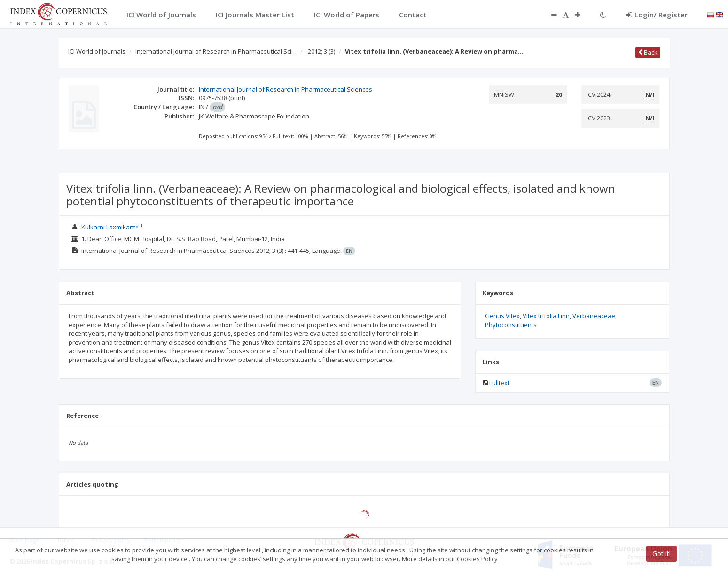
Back (648, 52)
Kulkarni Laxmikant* (111, 227)
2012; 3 (321, 51)
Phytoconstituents (511, 325)
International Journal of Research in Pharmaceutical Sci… (216, 51)
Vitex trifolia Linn (546, 316)
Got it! (661, 554)
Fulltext (499, 383)
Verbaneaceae (594, 316)
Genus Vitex (502, 316)
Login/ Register (657, 15)
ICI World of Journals (97, 51)
